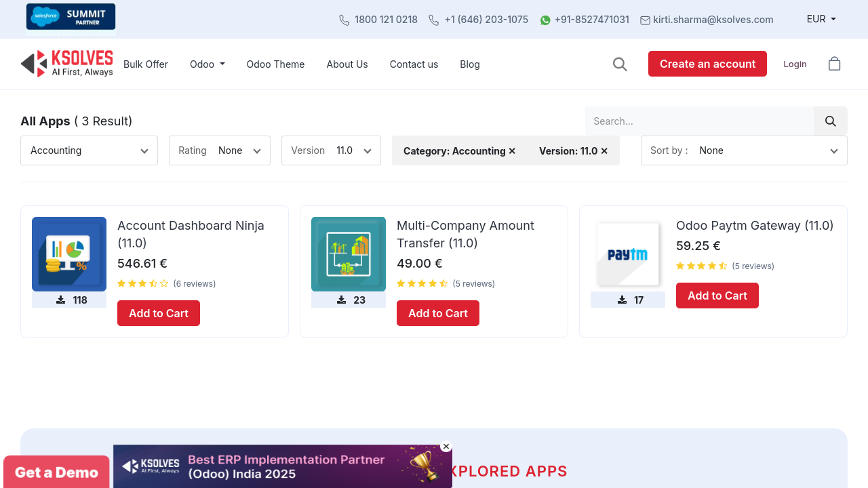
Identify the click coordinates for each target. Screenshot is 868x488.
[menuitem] (146, 64)
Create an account (708, 64)
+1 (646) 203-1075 (487, 19)
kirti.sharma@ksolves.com (713, 19)
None (230, 150)
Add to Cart (159, 313)
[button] (620, 64)
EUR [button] (818, 19)
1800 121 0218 (386, 19)
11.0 (344, 150)
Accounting (56, 150)
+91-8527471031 (592, 19)
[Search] (831, 121)
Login (795, 64)
